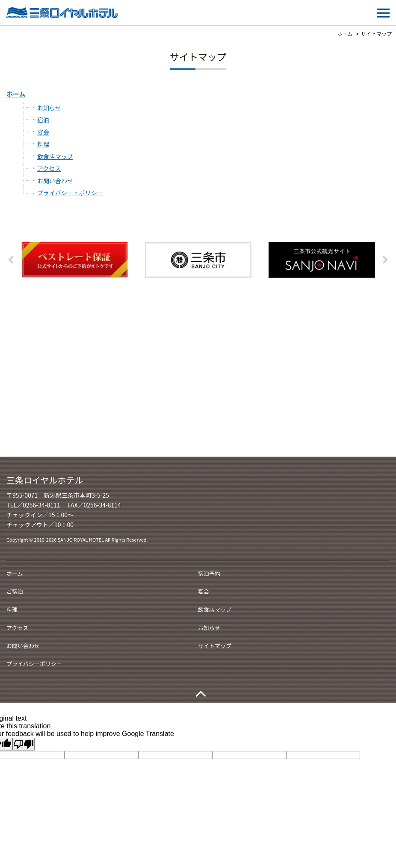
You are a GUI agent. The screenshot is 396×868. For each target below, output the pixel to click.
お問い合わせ (55, 181)
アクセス (49, 168)
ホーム (16, 94)
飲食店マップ (55, 156)
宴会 (43, 132)
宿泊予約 (209, 573)
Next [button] (385, 260)
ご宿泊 (15, 591)
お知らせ (49, 108)
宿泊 (43, 120)
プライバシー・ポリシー (70, 193)
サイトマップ (215, 646)
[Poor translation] (24, 744)
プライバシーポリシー (34, 664)
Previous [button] (11, 260)
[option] (75, 260)
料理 (43, 144)
